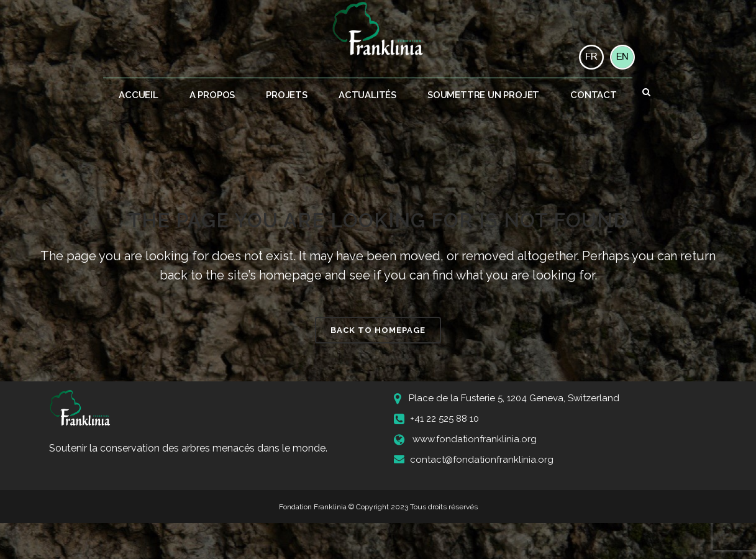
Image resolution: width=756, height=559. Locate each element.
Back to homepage (378, 330)
